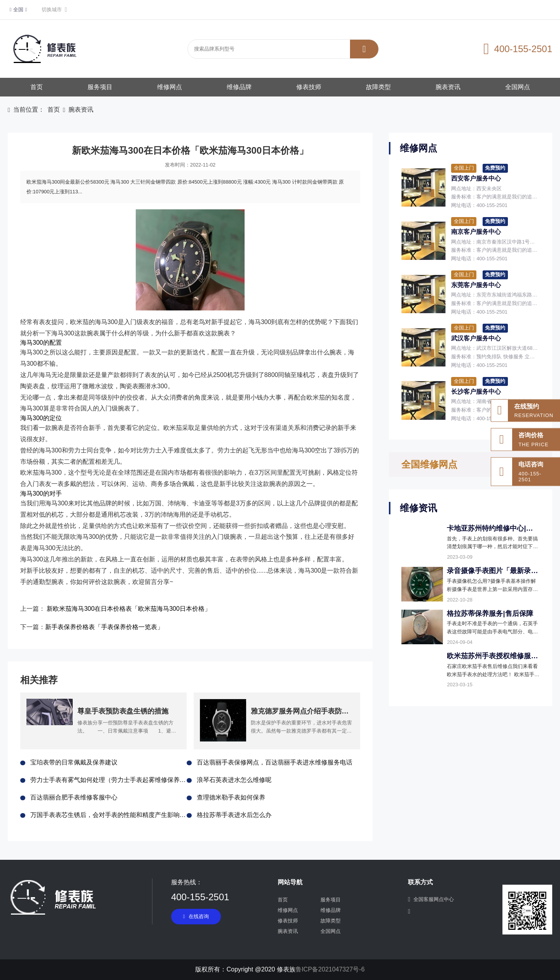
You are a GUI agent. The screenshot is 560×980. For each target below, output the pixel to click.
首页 (37, 87)
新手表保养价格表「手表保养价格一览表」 (104, 627)
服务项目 (100, 87)
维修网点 (170, 87)
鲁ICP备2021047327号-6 (330, 969)
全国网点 (518, 87)
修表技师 (309, 87)
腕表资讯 (448, 87)
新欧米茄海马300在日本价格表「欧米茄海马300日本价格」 (129, 609)
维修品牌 (239, 87)
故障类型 (378, 87)
